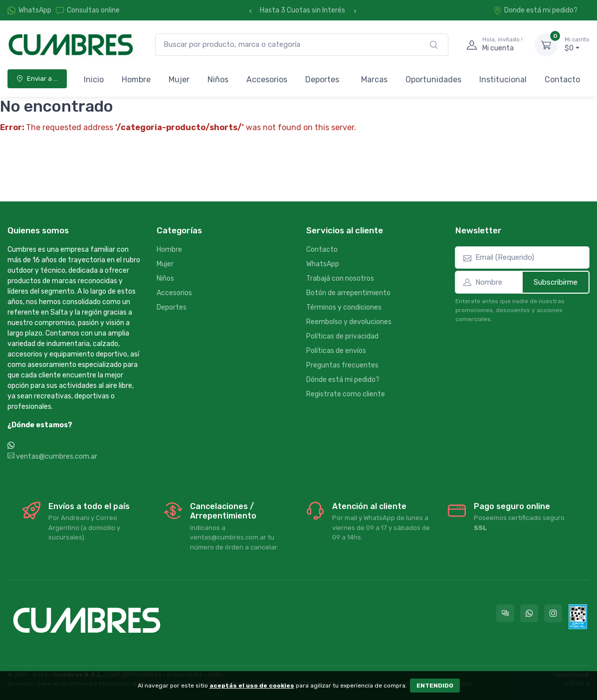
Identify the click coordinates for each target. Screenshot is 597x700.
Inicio (94, 80)
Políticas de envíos (336, 351)
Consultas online (88, 10)
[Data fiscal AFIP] (578, 617)
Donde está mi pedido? (535, 10)
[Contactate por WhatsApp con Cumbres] (529, 613)
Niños (218, 80)
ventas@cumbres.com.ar (52, 456)
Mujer (179, 80)
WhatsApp (35, 10)
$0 (577, 44)
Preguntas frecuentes (342, 365)
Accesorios (267, 80)
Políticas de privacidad (342, 336)
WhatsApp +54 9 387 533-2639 (68, 446)
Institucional (503, 80)
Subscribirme (556, 282)
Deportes (322, 80)
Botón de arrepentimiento (348, 293)
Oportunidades (433, 80)
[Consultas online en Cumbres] (505, 613)
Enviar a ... (37, 79)
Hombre (136, 80)
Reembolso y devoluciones (349, 322)
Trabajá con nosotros (340, 278)
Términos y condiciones (344, 307)
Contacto (562, 80)
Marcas (374, 80)
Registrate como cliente (346, 394)
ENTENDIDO (435, 686)
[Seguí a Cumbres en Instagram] (553, 613)
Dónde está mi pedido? (343, 380)
